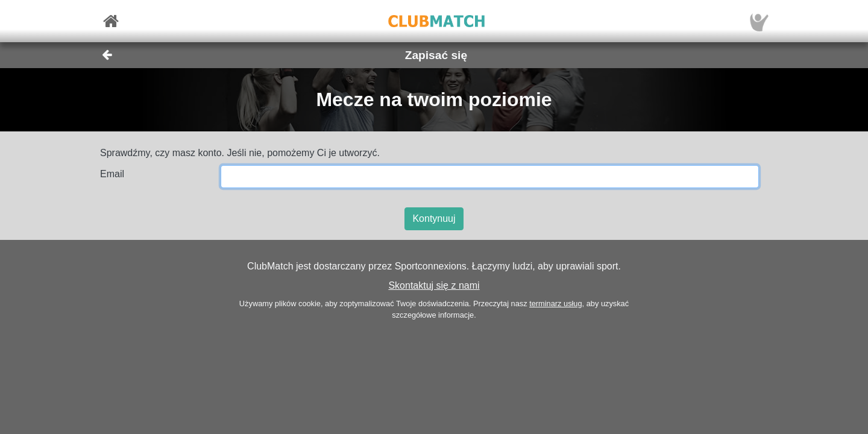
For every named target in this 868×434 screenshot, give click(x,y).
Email (112, 174)
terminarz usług (555, 303)
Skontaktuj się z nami (434, 285)
